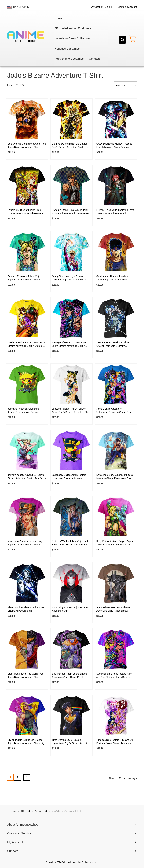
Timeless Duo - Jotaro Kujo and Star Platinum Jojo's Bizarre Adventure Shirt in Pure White (115, 742)
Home (14, 811)
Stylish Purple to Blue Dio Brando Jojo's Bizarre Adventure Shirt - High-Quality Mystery (27, 742)
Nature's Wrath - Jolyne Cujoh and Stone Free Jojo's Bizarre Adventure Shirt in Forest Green (71, 543)
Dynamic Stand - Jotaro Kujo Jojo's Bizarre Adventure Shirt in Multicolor (71, 212)
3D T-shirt (26, 811)
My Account (96, 7)
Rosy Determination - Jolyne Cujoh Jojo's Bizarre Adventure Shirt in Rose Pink (115, 543)
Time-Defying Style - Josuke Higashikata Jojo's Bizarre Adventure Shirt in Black (71, 742)
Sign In (109, 7)
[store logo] (26, 37)
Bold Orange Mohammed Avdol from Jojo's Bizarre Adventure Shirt (27, 145)
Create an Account (127, 7)
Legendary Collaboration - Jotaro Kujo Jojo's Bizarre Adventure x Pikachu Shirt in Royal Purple (69, 477)
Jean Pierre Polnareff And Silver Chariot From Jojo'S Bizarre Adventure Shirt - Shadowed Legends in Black (113, 344)
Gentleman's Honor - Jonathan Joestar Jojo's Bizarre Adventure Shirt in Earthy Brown (113, 278)
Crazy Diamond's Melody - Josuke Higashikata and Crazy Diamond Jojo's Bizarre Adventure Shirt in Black (114, 146)
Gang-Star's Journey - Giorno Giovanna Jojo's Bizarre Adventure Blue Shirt (70, 278)
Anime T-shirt (41, 811)
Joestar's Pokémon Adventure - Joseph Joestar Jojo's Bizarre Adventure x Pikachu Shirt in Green (26, 411)
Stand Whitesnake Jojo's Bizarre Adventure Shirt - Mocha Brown (113, 609)
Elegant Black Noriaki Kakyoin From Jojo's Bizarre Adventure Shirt (115, 212)
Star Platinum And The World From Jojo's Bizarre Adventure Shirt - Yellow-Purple (26, 676)
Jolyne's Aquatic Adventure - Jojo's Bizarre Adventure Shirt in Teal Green (27, 477)
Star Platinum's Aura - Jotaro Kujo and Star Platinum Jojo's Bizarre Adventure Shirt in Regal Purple (114, 676)
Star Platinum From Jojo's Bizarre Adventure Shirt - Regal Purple (69, 675)
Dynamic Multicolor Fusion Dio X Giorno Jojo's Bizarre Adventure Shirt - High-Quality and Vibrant (27, 212)
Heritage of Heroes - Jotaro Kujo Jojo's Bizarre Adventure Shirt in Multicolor (69, 344)
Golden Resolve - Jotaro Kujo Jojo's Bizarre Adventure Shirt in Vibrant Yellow (26, 344)
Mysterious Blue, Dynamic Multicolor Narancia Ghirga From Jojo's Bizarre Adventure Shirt (115, 477)
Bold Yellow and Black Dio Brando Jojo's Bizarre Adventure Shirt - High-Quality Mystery (71, 146)
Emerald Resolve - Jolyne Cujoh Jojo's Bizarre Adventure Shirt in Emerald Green (24, 278)
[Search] (122, 40)
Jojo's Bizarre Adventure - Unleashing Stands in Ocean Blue (114, 410)
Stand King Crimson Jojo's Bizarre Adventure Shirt (70, 609)
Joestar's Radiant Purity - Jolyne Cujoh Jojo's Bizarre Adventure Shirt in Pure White (71, 411)
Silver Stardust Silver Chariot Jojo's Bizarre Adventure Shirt (26, 609)
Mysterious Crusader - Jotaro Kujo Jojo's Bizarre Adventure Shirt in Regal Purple (25, 543)
